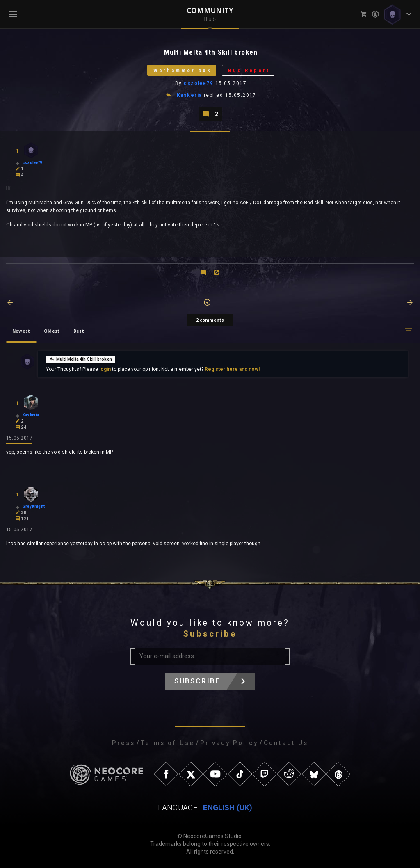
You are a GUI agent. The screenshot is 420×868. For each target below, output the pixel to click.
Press (123, 743)
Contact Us (286, 743)
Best (79, 331)
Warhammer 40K (183, 70)
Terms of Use (168, 743)
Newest (21, 331)
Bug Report (249, 70)
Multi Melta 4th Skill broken (81, 359)
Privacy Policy (229, 743)
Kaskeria (189, 95)
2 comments (210, 320)
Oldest (52, 331)
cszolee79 (199, 83)
